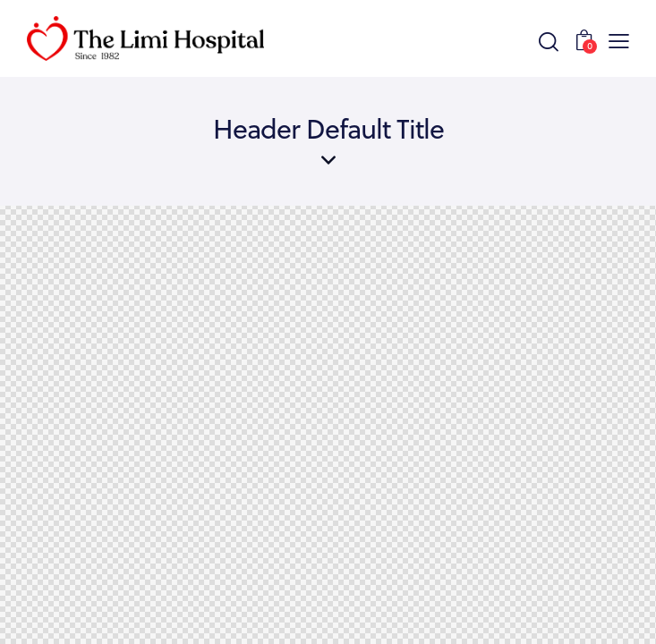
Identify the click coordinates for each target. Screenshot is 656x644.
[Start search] (548, 42)
